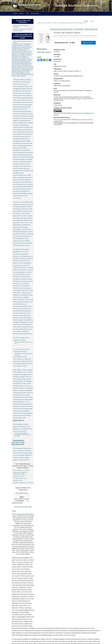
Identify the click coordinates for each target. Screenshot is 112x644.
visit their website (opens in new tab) (24, 343)
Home (39, 23)
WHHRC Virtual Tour (19, 476)
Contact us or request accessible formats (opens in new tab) (23, 434)
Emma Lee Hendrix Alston (67, 33)
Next (92, 21)
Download (88, 43)
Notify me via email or (23, 507)
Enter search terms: (22, 493)
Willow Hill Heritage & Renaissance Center (63, 23)
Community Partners (47, 23)
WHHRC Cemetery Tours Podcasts (23, 483)
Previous (86, 21)
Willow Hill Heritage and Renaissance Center (20, 473)
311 (85, 23)
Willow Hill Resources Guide (21, 470)
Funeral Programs (79, 23)
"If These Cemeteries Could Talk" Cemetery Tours (23, 30)
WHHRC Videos (18, 480)
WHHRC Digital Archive (20, 478)
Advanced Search (17, 503)
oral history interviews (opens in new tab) (24, 354)
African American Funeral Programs (74, 29)
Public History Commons (44, 52)
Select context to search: (22, 499)
